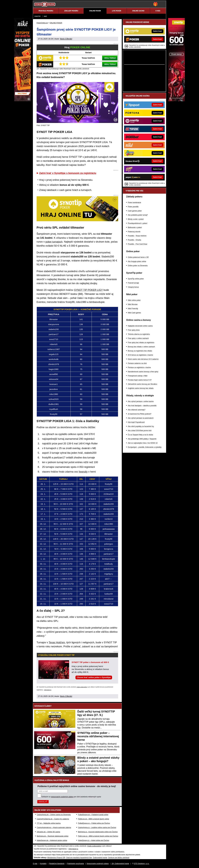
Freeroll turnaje (133, 283)
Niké (45, 16)
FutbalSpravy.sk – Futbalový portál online (93, 815)
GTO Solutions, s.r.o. (142, 864)
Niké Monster (133, 304)
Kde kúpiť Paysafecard (136, 422)
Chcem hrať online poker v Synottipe (94, 677)
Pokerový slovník (134, 232)
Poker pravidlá (133, 207)
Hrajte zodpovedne (82, 687)
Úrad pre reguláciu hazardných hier (79, 858)
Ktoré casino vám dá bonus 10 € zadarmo (143, 359)
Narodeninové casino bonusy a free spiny (143, 372)
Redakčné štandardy (57, 864)
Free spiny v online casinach (138, 338)
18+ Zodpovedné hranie (120, 864)
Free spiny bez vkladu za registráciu (141, 343)
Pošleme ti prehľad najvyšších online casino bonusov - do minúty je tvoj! (77, 786)
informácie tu (48, 690)
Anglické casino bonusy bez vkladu (141, 388)
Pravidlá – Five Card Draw (138, 244)
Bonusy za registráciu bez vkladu (140, 351)
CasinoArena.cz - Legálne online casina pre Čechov (97, 828)
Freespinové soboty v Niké (138, 376)
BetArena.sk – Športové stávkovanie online (53, 836)
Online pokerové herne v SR (138, 257)
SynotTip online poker (136, 279)
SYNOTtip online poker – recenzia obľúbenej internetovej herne (98, 736)
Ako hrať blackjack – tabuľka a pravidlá (142, 406)
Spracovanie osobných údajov (98, 864)
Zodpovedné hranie (100, 858)
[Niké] (23, 100)
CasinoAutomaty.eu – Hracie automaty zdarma (54, 828)
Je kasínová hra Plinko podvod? (140, 414)
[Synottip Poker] (176, 100)
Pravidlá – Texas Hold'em (137, 236)
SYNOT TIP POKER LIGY (88, 290)
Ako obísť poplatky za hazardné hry (141, 426)
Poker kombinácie (134, 203)
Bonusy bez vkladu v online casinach (141, 347)
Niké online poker (134, 300)
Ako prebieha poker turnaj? (138, 215)
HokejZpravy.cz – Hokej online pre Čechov (94, 840)
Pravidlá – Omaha (134, 240)
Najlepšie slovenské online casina (140, 326)
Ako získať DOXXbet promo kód (140, 431)
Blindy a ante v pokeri (136, 219)
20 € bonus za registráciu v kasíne (140, 355)
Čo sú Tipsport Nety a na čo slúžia (140, 435)
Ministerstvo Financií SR (56, 858)
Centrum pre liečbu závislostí (119, 858)
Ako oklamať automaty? (137, 410)
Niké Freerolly (133, 309)
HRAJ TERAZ (110, 58)
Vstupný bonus (133, 287)
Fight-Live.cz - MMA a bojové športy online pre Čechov (98, 836)
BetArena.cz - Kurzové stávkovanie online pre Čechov (98, 832)
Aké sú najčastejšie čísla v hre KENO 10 (143, 443)
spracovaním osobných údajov (62, 797)
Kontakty (43, 864)
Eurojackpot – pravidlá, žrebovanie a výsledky (145, 447)
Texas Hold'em (57, 642)
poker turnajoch (54, 242)
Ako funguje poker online (137, 261)
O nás (35, 864)
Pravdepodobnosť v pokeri (138, 223)
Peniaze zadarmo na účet (137, 363)
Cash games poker (135, 211)
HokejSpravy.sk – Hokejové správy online (52, 840)
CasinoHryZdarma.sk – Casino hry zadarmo (53, 819)
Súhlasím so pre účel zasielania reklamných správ (71, 797)
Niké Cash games (134, 313)
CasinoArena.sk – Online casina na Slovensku (54, 815)
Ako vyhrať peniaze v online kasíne (141, 401)
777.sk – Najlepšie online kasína (49, 823)
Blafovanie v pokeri (135, 227)
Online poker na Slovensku (138, 266)
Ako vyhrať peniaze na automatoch (141, 418)
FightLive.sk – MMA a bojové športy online (93, 819)
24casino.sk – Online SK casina (48, 832)
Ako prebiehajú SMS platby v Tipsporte (142, 439)
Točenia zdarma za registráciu (139, 334)
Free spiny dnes (134, 330)
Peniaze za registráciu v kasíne (139, 367)
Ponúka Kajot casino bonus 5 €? (140, 380)
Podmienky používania (76, 864)
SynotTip (37, 16)
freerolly (83, 472)
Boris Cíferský (66, 39)
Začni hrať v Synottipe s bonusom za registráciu (68, 173)
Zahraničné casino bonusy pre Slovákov (143, 384)
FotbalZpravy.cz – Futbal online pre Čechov (94, 823)
